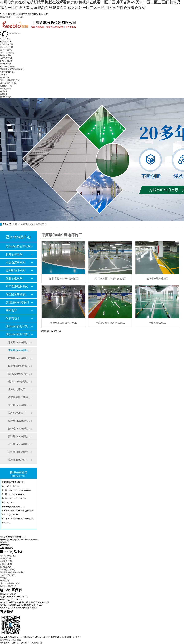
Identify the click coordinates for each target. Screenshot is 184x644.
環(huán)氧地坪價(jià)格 (10, 80)
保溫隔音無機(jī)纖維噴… (18, 294)
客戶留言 (20, 17)
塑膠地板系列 (6, 64)
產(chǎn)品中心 (6, 50)
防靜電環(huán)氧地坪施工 (19, 366)
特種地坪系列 (6, 55)
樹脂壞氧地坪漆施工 (19, 397)
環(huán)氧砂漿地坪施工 (19, 382)
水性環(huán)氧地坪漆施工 (19, 405)
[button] (90, 218)
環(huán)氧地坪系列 (8, 53)
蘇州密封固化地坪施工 (19, 452)
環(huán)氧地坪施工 (8, 83)
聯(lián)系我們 (6, 17)
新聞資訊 (4, 94)
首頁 (15, 224)
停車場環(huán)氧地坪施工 (63, 279)
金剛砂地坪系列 (6, 61)
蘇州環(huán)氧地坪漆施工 (19, 429)
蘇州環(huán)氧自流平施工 (19, 444)
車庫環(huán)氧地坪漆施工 (110, 323)
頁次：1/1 (57, 331)
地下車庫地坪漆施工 (157, 279)
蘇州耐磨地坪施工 (18, 460)
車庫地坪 (4, 75)
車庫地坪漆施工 (157, 323)
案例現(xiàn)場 (6, 86)
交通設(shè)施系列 (8, 72)
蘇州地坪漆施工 (17, 413)
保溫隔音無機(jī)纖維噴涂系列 (12, 69)
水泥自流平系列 (6, 58)
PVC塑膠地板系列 (7, 66)
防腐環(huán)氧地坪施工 (19, 358)
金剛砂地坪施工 (17, 389)
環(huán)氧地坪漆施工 (19, 374)
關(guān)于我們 (6, 47)
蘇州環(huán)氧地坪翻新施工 (19, 421)
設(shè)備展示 (6, 89)
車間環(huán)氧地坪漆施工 (19, 342)
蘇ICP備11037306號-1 (71, 637)
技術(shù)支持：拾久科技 (10, 640)
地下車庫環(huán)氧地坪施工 (110, 279)
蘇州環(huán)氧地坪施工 (19, 436)
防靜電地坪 (5, 77)
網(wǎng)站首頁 (7, 44)
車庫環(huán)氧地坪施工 (33, 224)
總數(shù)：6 (47, 331)
